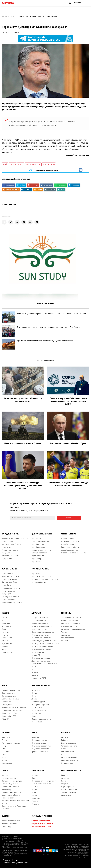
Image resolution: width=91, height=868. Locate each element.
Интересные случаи (69, 758)
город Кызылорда (9, 600)
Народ (34, 670)
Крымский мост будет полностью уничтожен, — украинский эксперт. (45, 341)
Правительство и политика (42, 638)
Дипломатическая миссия (42, 661)
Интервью (6, 632)
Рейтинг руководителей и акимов (44, 641)
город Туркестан (8, 591)
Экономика (66, 613)
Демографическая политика (43, 632)
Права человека (38, 653)
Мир (3, 621)
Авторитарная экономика (71, 624)
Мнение (5, 635)
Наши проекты (7, 638)
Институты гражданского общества (45, 644)
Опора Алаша (37, 722)
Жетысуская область (10, 582)
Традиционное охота (40, 752)
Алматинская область (10, 577)
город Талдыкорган (9, 580)
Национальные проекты (41, 658)
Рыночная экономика (69, 621)
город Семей (36, 574)
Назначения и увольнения (41, 650)
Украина (13, 164)
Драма (34, 699)
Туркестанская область (11, 588)
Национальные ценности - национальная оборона (12, 794)
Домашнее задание (69, 743)
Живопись (6, 737)
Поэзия (34, 693)
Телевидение (7, 752)
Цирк (4, 755)
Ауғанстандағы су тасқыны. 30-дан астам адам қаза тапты (23, 400)
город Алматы (7, 574)
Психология (66, 775)
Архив (4, 650)
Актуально (36, 613)
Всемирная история (10, 693)
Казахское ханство (9, 696)
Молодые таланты (9, 778)
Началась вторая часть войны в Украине (23, 444)
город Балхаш (37, 562)
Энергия (64, 784)
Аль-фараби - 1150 (9, 716)
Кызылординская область (12, 603)
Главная (5, 16)
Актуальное (6, 627)
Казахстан (6, 618)
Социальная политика (40, 635)
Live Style (65, 733)
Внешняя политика (39, 621)
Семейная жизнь (68, 752)
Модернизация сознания (41, 719)
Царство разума (68, 787)
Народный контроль (69, 627)
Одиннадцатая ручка (40, 711)
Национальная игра (39, 740)
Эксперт (5, 641)
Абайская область (39, 582)
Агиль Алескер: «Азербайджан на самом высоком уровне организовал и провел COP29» (68, 401)
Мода (63, 755)
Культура (6, 733)
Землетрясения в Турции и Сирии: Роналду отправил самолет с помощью (68, 484)
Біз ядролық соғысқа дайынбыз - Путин (68, 444)
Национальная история (11, 690)
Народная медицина (10, 824)
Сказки (34, 716)
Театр (4, 746)
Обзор (34, 793)
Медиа (4, 760)
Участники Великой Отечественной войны (16, 802)
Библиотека (36, 713)
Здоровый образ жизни (11, 821)
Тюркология (6, 702)
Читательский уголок (70, 746)
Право (34, 667)
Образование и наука (71, 771)
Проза (34, 696)
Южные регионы (9, 569)
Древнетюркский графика (12, 711)
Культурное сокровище (40, 705)
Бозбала (65, 737)
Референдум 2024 (39, 678)
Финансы (65, 641)
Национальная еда (39, 743)
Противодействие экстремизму (44, 781)
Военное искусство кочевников (14, 708)
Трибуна (35, 675)
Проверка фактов (9, 798)
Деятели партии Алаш (10, 699)
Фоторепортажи (68, 763)
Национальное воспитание (42, 746)
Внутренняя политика (40, 618)
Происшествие (8, 653)
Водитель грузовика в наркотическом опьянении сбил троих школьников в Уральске (52, 314)
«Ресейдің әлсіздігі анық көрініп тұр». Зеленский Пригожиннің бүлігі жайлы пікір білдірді (23, 486)
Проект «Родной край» (11, 784)
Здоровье (35, 775)
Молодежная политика (40, 624)
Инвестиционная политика (42, 627)
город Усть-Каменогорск (41, 577)
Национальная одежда (40, 749)
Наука (64, 781)
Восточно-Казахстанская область (45, 580)
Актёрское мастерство (11, 743)
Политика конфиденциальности (20, 862)
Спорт (4, 629)
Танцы (4, 740)
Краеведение (7, 705)
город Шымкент (8, 585)
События (35, 787)
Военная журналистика (70, 760)
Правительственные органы (42, 647)
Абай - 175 (6, 719)
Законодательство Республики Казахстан (14, 808)
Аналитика (65, 635)
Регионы (35, 801)
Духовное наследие (41, 686)
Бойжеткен (66, 740)
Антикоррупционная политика (73, 629)
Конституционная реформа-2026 (44, 664)
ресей (5, 164)
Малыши (5, 775)
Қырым (21, 164)
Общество (6, 624)
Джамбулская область (10, 597)
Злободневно (38, 771)
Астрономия (66, 778)
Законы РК (36, 655)
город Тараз (6, 594)
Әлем (12, 16)
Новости (6, 613)
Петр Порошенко (49, 164)
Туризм (64, 632)
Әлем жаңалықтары (33, 164)
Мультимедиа (7, 644)
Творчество (36, 690)
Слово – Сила (37, 708)
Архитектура (7, 763)
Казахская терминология (41, 784)
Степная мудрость (39, 702)
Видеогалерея (7, 790)
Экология (35, 804)
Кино (4, 749)
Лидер (34, 778)
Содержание (66, 796)
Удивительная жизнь (69, 790)
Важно (5, 686)
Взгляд (34, 796)
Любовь (64, 749)
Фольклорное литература (12, 781)
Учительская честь (69, 793)
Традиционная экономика (71, 618)
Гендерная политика (39, 629)
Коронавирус (7, 827)
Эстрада (5, 758)
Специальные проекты (11, 787)
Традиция (35, 737)
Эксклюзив (36, 798)
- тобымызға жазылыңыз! (43, 170)
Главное (35, 673)
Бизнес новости (67, 638)
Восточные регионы (40, 569)
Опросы (5, 647)
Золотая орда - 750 (9, 713)
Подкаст (35, 790)
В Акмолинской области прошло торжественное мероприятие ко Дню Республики (50, 327)
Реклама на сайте (7, 862)
